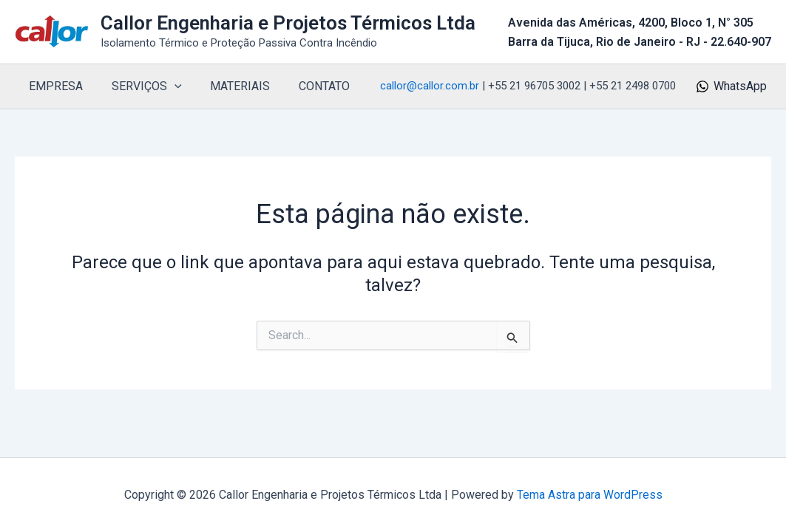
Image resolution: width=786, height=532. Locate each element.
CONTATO (307, 86)
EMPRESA (54, 86)
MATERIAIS (228, 86)
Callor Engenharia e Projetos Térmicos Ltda (288, 23)
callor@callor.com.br (430, 86)
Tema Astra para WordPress (590, 495)
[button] (167, 86)
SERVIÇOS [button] (139, 86)
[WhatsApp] (731, 86)
